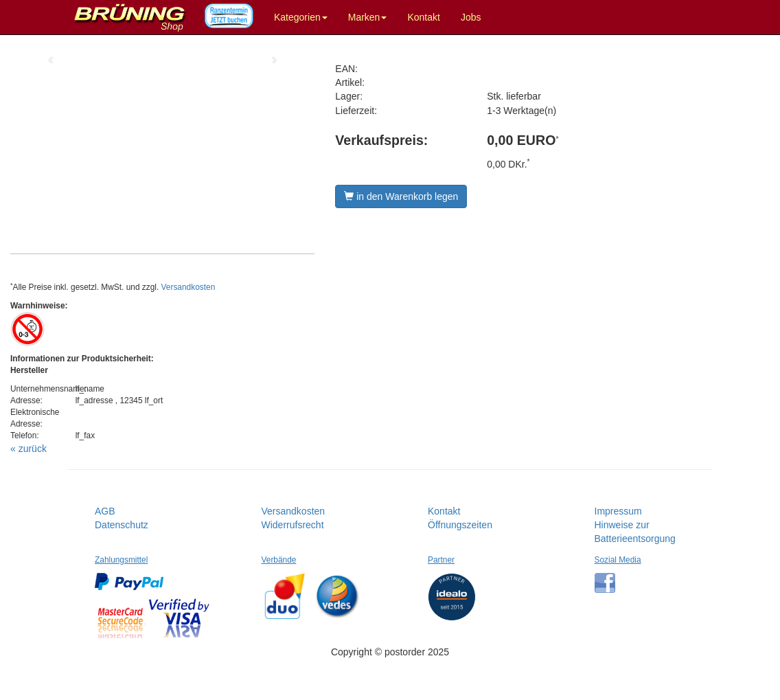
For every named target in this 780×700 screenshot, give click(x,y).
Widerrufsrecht (293, 525)
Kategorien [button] (301, 17)
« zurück (28, 449)
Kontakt (423, 17)
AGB (105, 511)
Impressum (618, 511)
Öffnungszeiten (460, 525)
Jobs (471, 17)
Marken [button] (368, 17)
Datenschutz (122, 525)
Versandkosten (188, 287)
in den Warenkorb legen (401, 196)
